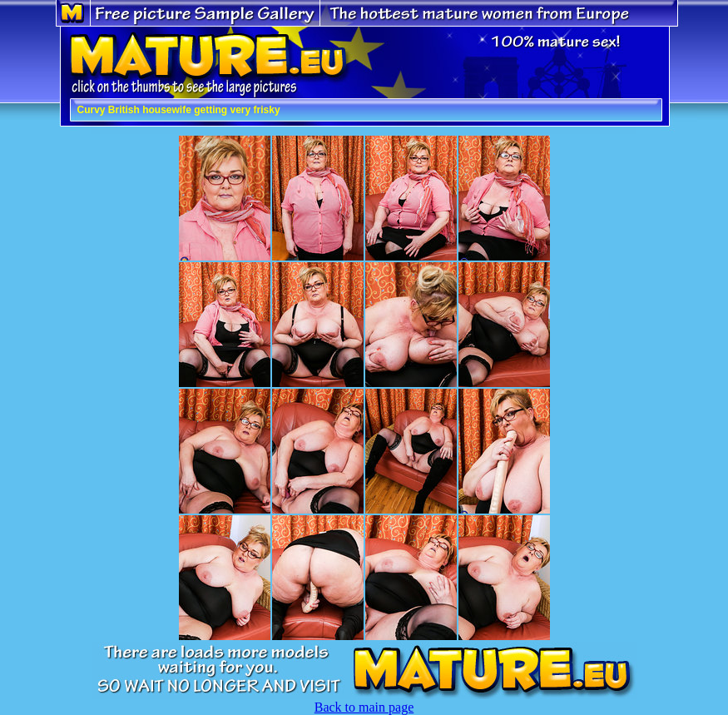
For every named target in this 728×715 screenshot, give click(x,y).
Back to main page (364, 707)
